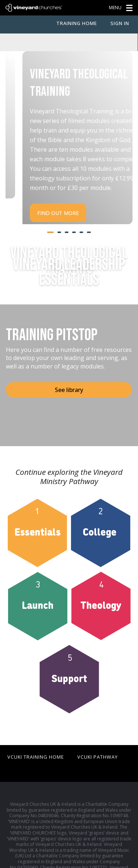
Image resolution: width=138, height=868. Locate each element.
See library (69, 371)
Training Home (77, 23)
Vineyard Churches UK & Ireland (34, 8)
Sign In (120, 23)
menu (122, 8)
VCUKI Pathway (98, 738)
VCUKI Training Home (36, 738)
